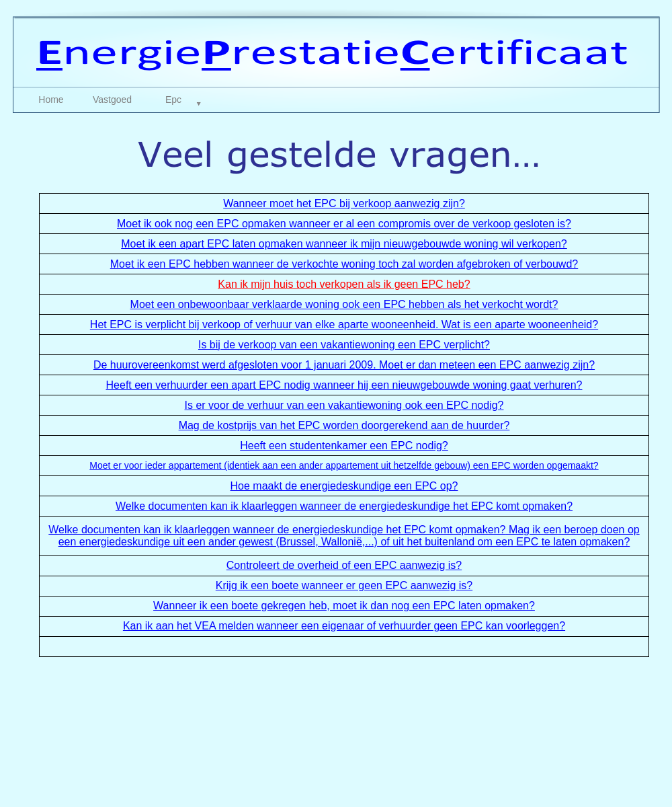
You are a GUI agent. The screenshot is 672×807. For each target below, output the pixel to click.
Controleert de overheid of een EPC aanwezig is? (344, 565)
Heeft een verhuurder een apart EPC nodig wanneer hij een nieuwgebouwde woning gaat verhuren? (344, 385)
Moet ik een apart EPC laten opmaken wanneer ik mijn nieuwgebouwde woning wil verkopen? (344, 244)
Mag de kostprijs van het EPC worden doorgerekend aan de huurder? (344, 425)
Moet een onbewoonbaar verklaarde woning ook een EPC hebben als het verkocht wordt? (344, 304)
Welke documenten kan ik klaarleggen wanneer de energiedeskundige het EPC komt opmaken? (344, 506)
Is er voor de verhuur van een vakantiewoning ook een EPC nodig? (344, 405)
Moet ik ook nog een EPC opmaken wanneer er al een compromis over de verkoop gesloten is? (344, 224)
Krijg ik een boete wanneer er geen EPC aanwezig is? (344, 585)
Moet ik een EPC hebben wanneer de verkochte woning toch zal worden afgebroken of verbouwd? (344, 264)
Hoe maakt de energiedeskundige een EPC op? (344, 486)
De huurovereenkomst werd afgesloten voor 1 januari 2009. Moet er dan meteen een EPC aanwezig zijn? (344, 365)
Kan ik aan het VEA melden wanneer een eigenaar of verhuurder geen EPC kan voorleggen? (344, 626)
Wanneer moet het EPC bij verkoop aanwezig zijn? (344, 203)
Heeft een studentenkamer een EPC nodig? (344, 446)
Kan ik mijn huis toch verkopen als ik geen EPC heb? (344, 284)
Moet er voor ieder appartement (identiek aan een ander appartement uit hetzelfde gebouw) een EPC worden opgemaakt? (344, 465)
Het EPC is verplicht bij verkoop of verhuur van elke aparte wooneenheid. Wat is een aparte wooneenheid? (344, 324)
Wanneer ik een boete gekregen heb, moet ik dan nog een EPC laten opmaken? (344, 606)
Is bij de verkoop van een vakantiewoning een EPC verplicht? (344, 345)
